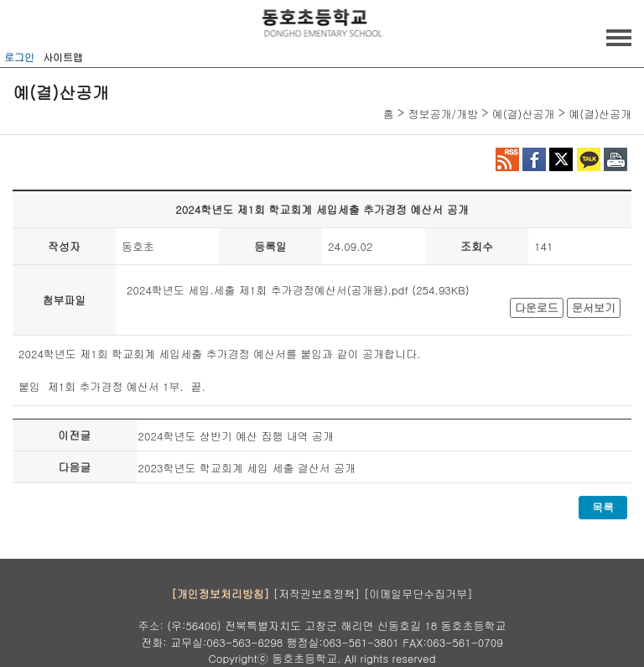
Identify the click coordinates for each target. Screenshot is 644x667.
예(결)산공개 (524, 114)
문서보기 (594, 307)
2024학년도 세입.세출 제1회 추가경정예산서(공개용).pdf (267, 290)
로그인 (19, 57)
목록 (603, 507)
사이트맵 (63, 57)
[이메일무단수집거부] (418, 593)
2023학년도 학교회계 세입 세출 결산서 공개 (247, 468)
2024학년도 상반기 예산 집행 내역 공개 (236, 436)
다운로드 (537, 307)
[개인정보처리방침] (220, 593)
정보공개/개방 (442, 114)
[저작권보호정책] (317, 593)
